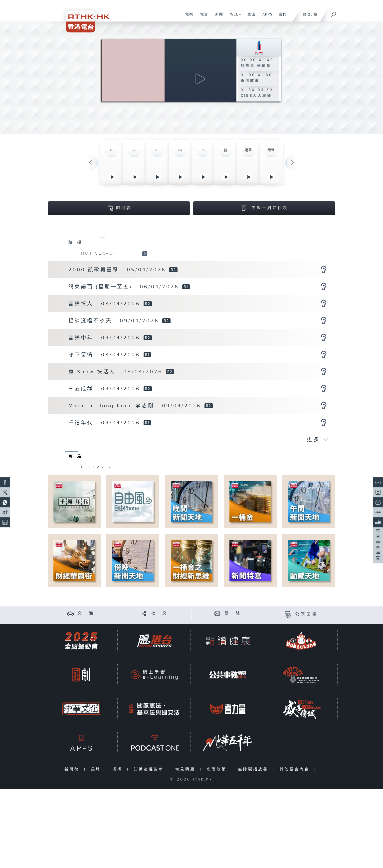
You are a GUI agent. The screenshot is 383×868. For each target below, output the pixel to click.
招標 (118, 770)
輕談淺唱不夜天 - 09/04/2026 (115, 321)
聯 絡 (233, 614)
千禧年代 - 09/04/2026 (106, 423)
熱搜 (77, 243)
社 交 (160, 614)
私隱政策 (218, 770)
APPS (266, 17)
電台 (202, 17)
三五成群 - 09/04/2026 (106, 389)
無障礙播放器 (254, 770)
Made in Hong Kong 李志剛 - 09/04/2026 (136, 406)
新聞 (217, 17)
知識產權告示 (150, 770)
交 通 (86, 614)
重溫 (250, 17)
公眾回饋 (307, 615)
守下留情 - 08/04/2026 (106, 355)
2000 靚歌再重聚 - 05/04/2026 (118, 270)
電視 (187, 17)
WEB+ (234, 17)
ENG (306, 15)
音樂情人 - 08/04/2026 (106, 304)
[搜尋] (334, 13)
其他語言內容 (296, 770)
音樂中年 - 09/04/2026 (106, 338)
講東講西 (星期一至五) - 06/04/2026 (125, 287)
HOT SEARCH (99, 254)
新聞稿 (73, 770)
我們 (281, 17)
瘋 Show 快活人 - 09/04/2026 (117, 372)
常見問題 (186, 770)
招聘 (97, 770)
